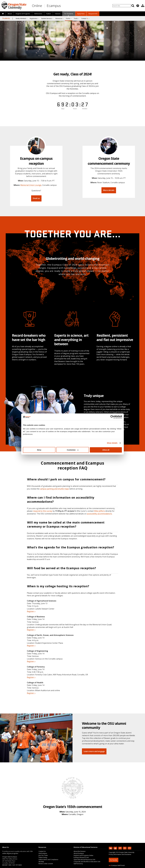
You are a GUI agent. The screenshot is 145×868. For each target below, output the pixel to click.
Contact (85, 18)
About (10, 14)
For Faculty (114, 860)
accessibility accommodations (99, 514)
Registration (34, 18)
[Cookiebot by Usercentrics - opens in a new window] (112, 417)
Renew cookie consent (46, 864)
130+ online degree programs (18, 852)
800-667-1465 (7, 865)
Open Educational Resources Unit (84, 860)
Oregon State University (127, 852)
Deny (39, 450)
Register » (31, 611)
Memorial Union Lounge (31, 185)
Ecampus (54, 6)
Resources (59, 18)
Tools (76, 18)
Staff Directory (78, 864)
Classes (58, 14)
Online (37, 6)
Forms (68, 18)
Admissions (38, 14)
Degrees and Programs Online (83, 855)
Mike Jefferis (100, 511)
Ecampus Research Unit (81, 857)
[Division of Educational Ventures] (143, 6)
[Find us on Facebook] (120, 848)
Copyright (112, 852)
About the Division (80, 851)
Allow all (106, 450)
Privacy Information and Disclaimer (120, 854)
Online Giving (43, 857)
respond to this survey (43, 511)
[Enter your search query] (122, 6)
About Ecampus (79, 853)
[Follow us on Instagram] (125, 848)
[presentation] (138, 6)
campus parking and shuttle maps (54, 489)
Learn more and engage (94, 751)
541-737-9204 (17, 865)
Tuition (49, 14)
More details (109, 190)
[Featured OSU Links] (138, 6)
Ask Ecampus (43, 853)
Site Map (41, 862)
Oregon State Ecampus (10, 857)
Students (6, 18)
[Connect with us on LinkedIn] (111, 848)
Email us (36, 198)
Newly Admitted (21, 18)
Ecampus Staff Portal (117, 865)
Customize (73, 450)
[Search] (133, 6)
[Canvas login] (129, 850)
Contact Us (42, 851)
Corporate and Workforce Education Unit (87, 862)
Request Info (93, 14)
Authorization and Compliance (48, 860)
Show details (112, 443)
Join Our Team (43, 855)
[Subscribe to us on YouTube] (116, 848)
